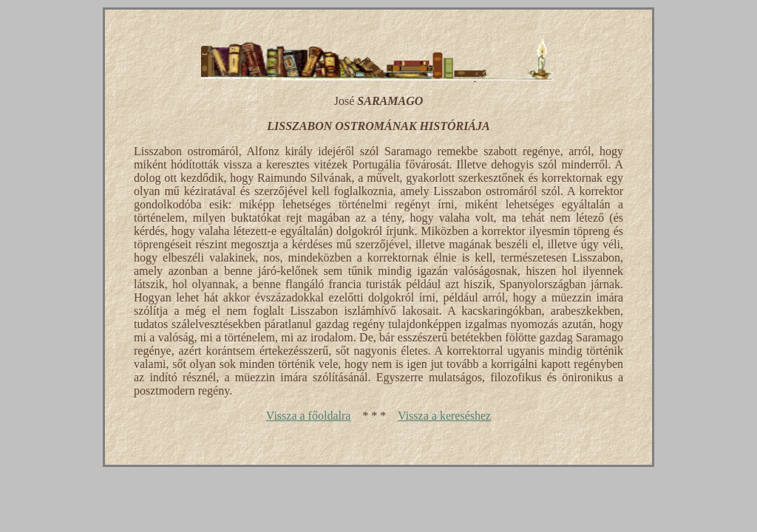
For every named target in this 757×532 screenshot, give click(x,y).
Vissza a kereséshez (444, 416)
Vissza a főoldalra (309, 416)
